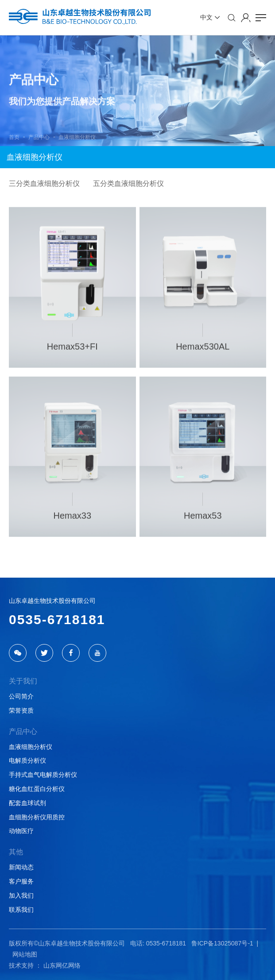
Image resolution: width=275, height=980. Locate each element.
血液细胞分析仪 (77, 137)
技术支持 (21, 965)
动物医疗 (21, 831)
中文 (206, 17)
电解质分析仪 (27, 760)
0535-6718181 (57, 619)
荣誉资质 (21, 710)
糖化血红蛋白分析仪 (37, 789)
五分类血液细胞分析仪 (128, 183)
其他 (16, 852)
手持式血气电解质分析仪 (43, 775)
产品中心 (39, 137)
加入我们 (21, 895)
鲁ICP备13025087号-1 (222, 943)
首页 (14, 137)
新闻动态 (21, 867)
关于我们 (23, 681)
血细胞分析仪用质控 (37, 817)
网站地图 (25, 954)
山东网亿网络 (62, 965)
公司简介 (21, 696)
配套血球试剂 (27, 803)
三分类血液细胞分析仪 (44, 183)
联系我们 (21, 910)
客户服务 (21, 881)
